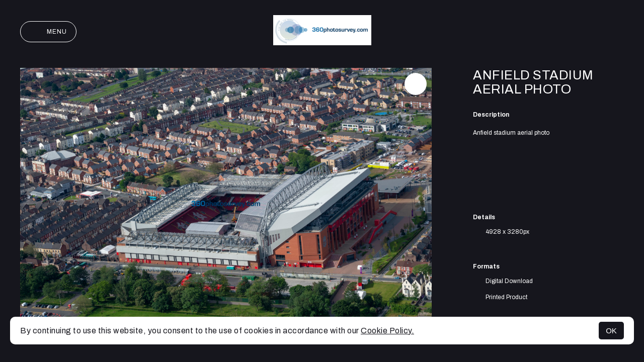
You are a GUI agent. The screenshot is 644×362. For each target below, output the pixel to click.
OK (611, 331)
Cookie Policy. (387, 331)
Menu (48, 32)
